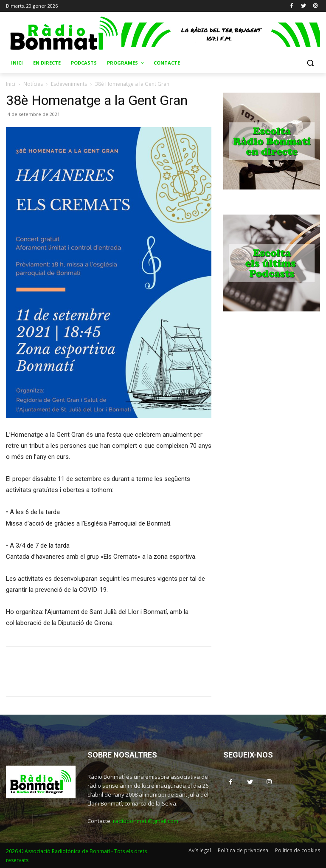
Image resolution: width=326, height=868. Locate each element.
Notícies (33, 84)
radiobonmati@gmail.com (146, 821)
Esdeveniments (69, 84)
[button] (310, 63)
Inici (11, 84)
